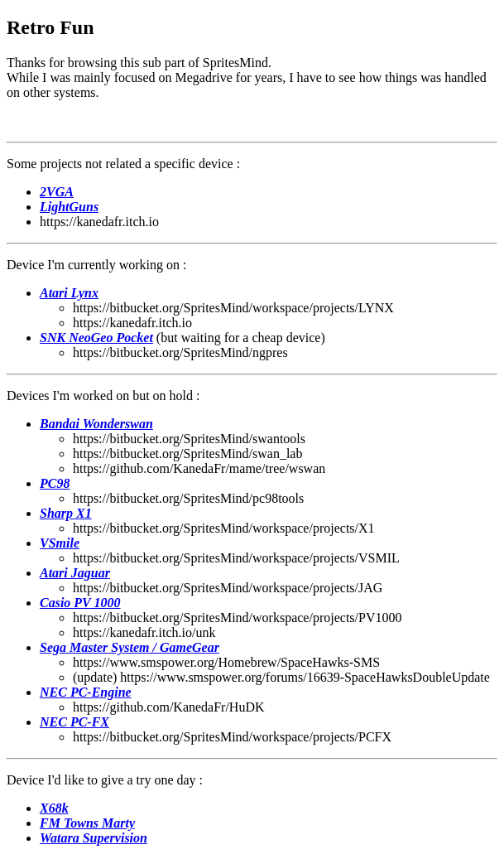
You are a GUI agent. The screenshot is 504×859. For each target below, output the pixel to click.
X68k (54, 808)
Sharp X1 (66, 513)
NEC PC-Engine (86, 692)
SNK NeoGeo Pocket (96, 338)
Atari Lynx (69, 293)
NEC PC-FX (74, 722)
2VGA (57, 192)
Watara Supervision (94, 838)
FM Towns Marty (87, 823)
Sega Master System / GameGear (130, 647)
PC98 (55, 483)
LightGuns (69, 207)
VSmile (60, 543)
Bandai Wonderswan (96, 424)
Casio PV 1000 (80, 603)
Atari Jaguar (75, 573)
